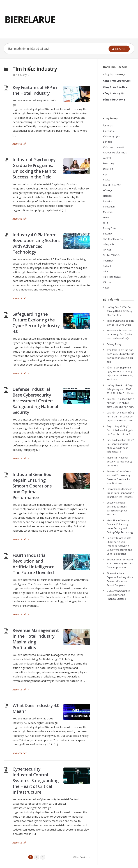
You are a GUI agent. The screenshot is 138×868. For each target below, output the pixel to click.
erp (105, 174)
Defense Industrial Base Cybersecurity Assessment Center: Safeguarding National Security (35, 401)
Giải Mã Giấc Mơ (112, 185)
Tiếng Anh (108, 244)
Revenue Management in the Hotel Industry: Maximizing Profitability (36, 639)
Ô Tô (106, 223)
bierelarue (109, 131)
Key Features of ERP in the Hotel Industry (35, 90)
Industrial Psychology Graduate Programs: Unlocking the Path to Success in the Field (34, 168)
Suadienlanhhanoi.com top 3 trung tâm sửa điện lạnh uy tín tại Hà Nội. (120, 334)
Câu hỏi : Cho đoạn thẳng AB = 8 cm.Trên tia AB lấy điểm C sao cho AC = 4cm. (120, 417)
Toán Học (108, 261)
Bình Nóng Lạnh (112, 136)
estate (107, 180)
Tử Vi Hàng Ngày (112, 277)
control (107, 158)
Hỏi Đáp (107, 196)
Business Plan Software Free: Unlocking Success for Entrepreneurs (120, 563)
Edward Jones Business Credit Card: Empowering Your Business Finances (120, 493)
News (106, 217)
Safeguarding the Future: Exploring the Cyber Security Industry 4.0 (36, 323)
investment (109, 207)
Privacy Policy (114, 344)
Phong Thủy (110, 228)
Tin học (107, 250)
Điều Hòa (108, 169)
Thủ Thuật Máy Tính (114, 239)
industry (22, 75)
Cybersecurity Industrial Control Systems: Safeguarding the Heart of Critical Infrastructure (36, 780)
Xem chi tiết (21, 144)
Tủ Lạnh (107, 266)
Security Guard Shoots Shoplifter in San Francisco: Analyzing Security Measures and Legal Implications (119, 546)
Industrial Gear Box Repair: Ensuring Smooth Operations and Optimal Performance (32, 486)
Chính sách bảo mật (114, 147)
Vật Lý (106, 288)
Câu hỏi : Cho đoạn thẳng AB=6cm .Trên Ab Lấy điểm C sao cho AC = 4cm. (120, 403)
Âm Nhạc (108, 126)
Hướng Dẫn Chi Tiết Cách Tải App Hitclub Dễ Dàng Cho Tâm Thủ (120, 311)
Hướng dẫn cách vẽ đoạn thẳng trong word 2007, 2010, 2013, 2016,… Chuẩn (120, 389)
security (107, 234)
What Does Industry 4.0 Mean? (36, 708)
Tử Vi (106, 271)
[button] (119, 49)
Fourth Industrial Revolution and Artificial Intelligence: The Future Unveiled (34, 564)
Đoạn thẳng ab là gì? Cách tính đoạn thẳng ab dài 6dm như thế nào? (120, 430)
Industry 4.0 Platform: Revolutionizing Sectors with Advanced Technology (36, 243)
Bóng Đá (108, 142)
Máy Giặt (108, 212)
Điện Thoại (109, 163)
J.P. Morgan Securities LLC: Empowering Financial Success (118, 595)
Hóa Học (108, 190)
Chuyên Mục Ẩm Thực (115, 153)
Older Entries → (82, 857)
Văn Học (108, 282)
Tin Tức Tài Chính (112, 255)
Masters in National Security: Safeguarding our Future (119, 462)
